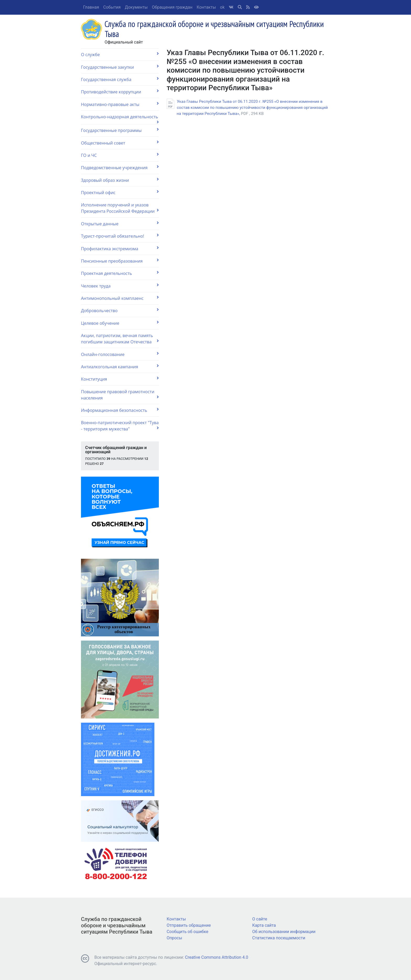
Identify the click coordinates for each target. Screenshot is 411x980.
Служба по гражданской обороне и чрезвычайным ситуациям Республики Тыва (117, 925)
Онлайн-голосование (120, 354)
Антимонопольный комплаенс (120, 298)
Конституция (120, 379)
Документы (136, 7)
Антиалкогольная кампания (120, 367)
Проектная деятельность (120, 273)
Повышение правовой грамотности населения (120, 395)
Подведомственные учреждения (120, 167)
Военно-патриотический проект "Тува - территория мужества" (120, 426)
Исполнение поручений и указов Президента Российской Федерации (120, 208)
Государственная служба (120, 79)
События (112, 7)
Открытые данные (120, 224)
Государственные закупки (120, 67)
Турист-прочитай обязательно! (120, 236)
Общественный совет (120, 143)
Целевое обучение (120, 323)
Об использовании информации (284, 932)
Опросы (174, 938)
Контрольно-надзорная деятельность (120, 118)
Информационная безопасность (120, 410)
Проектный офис (120, 192)
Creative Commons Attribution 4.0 (217, 957)
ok (222, 7)
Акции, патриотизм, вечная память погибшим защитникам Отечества (120, 339)
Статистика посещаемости (279, 938)
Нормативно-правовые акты (120, 104)
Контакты (206, 7)
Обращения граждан (172, 7)
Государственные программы (120, 130)
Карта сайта (264, 925)
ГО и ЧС (120, 155)
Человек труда (120, 286)
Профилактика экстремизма (120, 249)
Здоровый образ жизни (120, 180)
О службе (120, 54)
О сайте (260, 919)
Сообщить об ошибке (188, 932)
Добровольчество (120, 310)
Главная (91, 7)
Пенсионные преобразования (120, 261)
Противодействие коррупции (120, 92)
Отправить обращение (189, 925)
